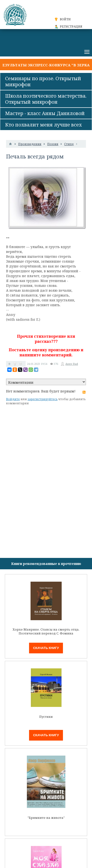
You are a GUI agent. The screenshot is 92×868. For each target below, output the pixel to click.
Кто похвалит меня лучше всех (43, 125)
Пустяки (46, 717)
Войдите (13, 399)
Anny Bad (72, 364)
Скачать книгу (46, 648)
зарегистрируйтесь (43, 399)
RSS (84, 392)
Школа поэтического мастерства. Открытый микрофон (46, 99)
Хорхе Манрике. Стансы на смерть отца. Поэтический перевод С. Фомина (46, 631)
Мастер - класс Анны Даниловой (45, 113)
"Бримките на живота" (46, 818)
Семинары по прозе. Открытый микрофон (43, 81)
